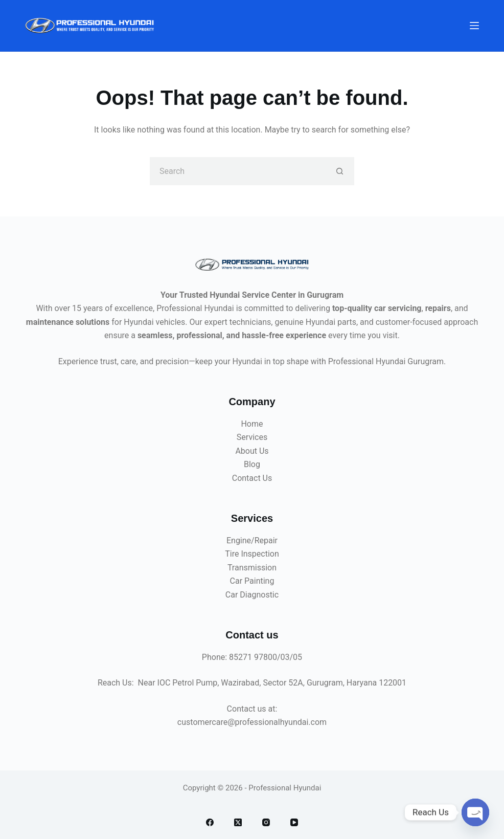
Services (252, 437)
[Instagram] (266, 822)
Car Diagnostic (252, 595)
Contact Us (252, 478)
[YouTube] (294, 822)
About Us (252, 451)
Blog (252, 464)
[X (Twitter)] (238, 822)
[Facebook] (210, 822)
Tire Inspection (252, 554)
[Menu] (474, 26)
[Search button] (340, 171)
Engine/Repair (252, 540)
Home (252, 424)
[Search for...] (238, 171)
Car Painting (252, 581)
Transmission (252, 568)
